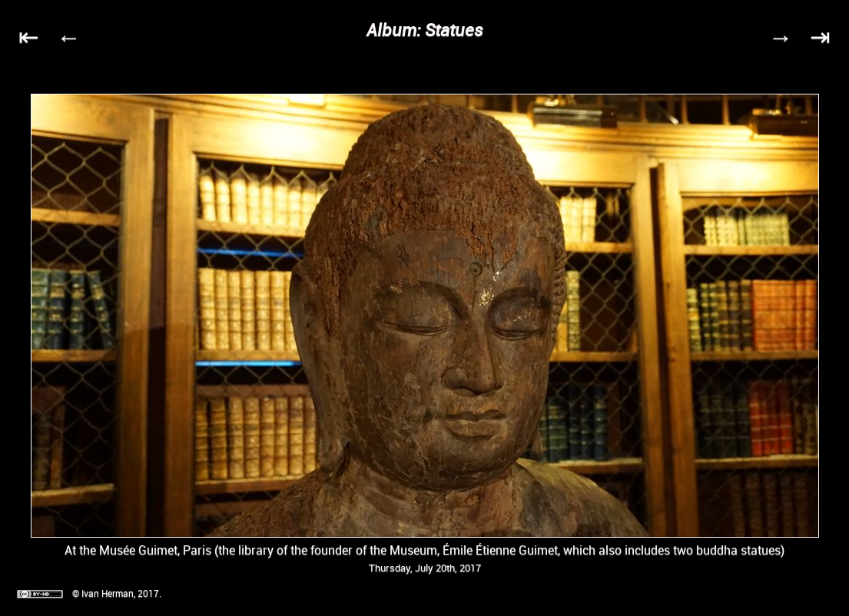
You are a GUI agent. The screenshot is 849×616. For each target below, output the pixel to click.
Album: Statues (425, 30)
